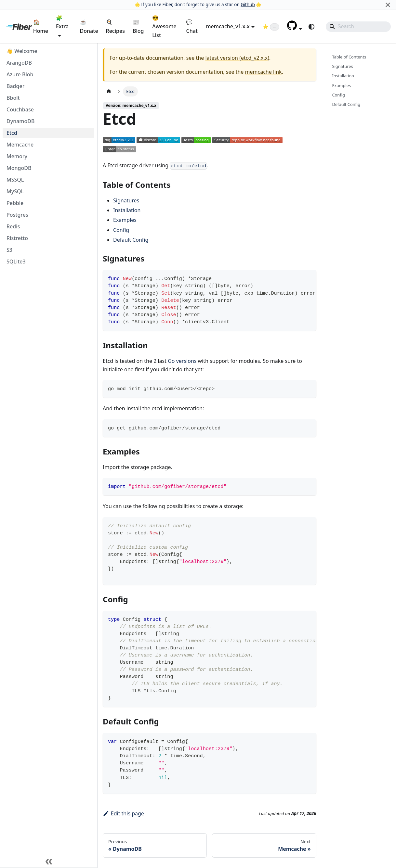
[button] (295, 28)
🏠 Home (41, 26)
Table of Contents (349, 57)
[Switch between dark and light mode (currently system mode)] (311, 27)
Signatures (126, 200)
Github (248, 4)
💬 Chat (192, 26)
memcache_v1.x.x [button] (228, 26)
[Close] (388, 5)
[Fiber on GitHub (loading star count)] (271, 26)
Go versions (182, 361)
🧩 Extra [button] (62, 22)
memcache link (264, 72)
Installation (127, 210)
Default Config (131, 240)
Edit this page (123, 813)
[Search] (358, 27)
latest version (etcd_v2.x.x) (237, 58)
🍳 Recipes (115, 26)
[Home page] (109, 91)
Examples (125, 220)
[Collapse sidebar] (49, 862)
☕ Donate (89, 26)
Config (121, 230)
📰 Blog (138, 26)
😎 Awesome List (164, 26)
